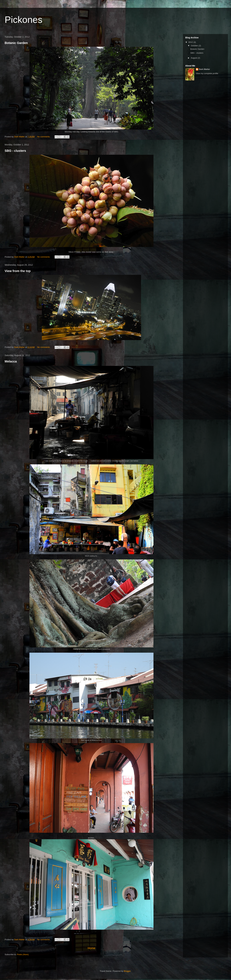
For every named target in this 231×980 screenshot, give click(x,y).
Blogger (127, 971)
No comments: (44, 137)
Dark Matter (204, 69)
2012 (191, 42)
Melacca (11, 361)
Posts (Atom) (23, 954)
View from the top (18, 271)
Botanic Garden (16, 43)
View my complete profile (207, 73)
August (194, 58)
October (195, 46)
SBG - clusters (15, 151)
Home (92, 948)
